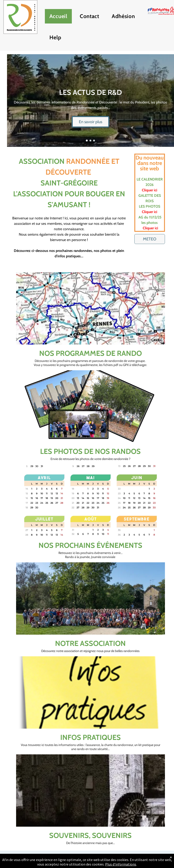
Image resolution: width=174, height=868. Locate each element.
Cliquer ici (150, 212)
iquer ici (151, 190)
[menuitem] (60, 17)
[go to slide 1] (87, 141)
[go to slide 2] (90, 141)
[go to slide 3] (94, 141)
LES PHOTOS (150, 206)
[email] (90, 859)
